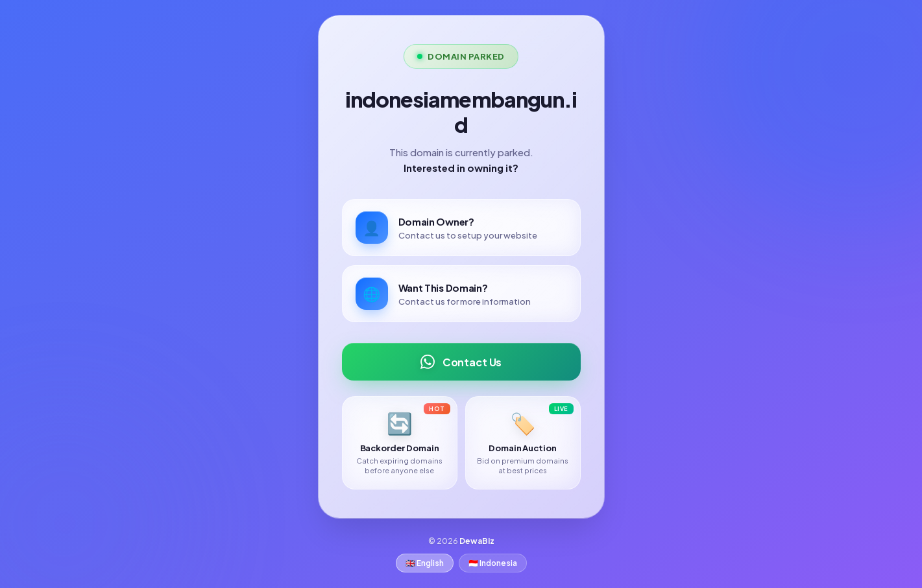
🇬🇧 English (425, 563)
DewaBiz (477, 541)
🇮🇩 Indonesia (493, 563)
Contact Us (461, 362)
